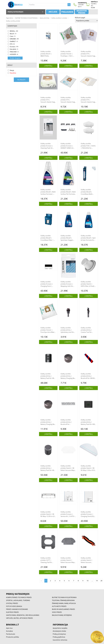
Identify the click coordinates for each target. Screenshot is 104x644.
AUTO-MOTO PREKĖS (59, 606)
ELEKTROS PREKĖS (12, 612)
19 (97, 581)
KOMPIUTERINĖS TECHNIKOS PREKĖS (19, 597)
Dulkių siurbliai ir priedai (59, 18)
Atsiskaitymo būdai (59, 631)
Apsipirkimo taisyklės (60, 628)
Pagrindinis (10, 18)
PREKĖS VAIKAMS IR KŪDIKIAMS (17, 609)
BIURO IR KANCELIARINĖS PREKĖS (63, 609)
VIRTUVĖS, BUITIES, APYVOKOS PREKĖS (19, 618)
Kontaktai (9, 631)
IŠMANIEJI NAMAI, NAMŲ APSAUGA (64, 603)
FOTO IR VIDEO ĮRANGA (14, 606)
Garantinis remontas (60, 640)
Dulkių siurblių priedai (13, 21)
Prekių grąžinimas (59, 637)
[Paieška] (48, 5)
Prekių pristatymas (59, 634)
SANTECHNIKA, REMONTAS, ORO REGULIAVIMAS (23, 615)
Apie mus (9, 628)
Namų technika (45, 18)
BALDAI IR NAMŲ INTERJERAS (62, 615)
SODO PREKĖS (57, 612)
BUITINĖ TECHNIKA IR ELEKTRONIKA (26, 18)
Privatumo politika (12, 637)
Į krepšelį (48, 66)
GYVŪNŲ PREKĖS (12, 603)
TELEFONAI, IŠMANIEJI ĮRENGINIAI (63, 600)
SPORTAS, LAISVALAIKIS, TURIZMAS (18, 600)
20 (101, 581)
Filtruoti (21, 80)
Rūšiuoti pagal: (80, 18)
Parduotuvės (11, 634)
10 (88, 581)
